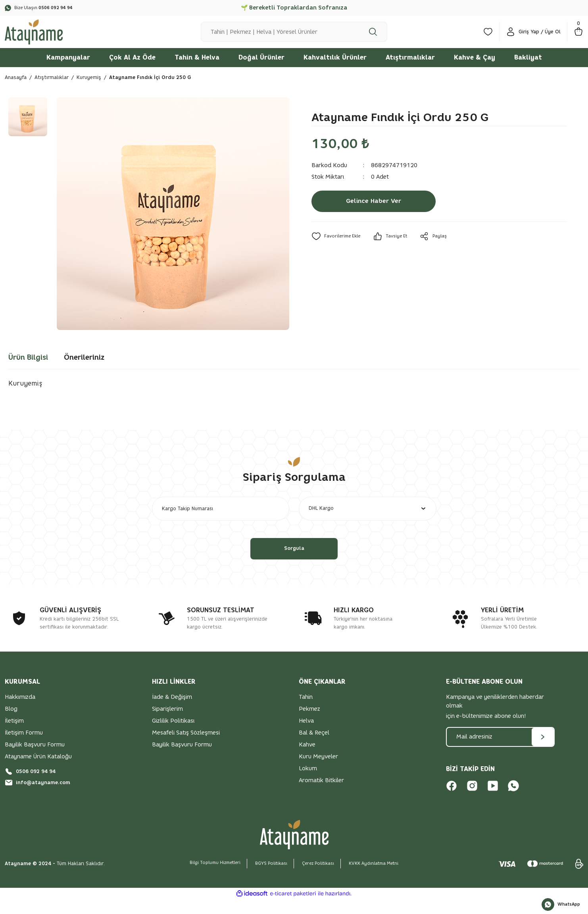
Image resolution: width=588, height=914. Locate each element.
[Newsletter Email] (501, 752)
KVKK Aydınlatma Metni (382, 878)
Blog (11, 724)
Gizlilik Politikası (173, 736)
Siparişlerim (167, 724)
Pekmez (309, 724)
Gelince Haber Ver (374, 211)
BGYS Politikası (269, 878)
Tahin (306, 712)
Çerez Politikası (320, 878)
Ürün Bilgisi (28, 367)
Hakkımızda (20, 712)
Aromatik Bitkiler (321, 795)
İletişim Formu (24, 747)
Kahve (307, 759)
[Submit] (543, 752)
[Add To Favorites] (338, 246)
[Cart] (578, 37)
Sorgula (294, 563)
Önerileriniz (84, 367)
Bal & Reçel (314, 747)
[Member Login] (533, 37)
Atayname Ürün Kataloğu (38, 771)
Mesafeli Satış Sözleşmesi (186, 747)
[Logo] (39, 36)
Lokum (308, 783)
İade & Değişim (172, 712)
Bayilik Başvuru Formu (35, 759)
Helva (306, 736)
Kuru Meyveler (318, 771)
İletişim (14, 736)
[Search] (294, 37)
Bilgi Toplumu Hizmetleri (207, 877)
